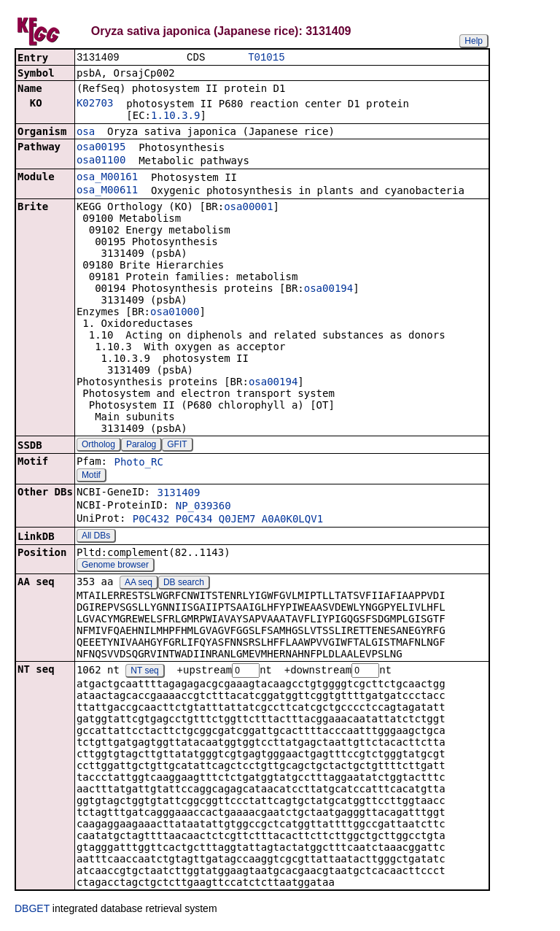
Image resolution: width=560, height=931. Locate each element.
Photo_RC (138, 463)
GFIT (177, 446)
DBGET (32, 911)
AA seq (139, 584)
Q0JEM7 (237, 520)
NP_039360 (203, 507)
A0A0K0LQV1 (292, 520)
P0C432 (151, 520)
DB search (184, 584)
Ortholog (98, 446)
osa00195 (101, 148)
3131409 (178, 494)
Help (474, 41)
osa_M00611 (107, 191)
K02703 (95, 104)
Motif (91, 476)
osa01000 (175, 313)
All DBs (96, 537)
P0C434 (194, 520)
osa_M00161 (107, 178)
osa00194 (328, 290)
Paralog (141, 446)
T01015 (266, 58)
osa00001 (248, 208)
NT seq (144, 673)
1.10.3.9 (175, 117)
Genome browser (115, 566)
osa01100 (101, 161)
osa (86, 133)
